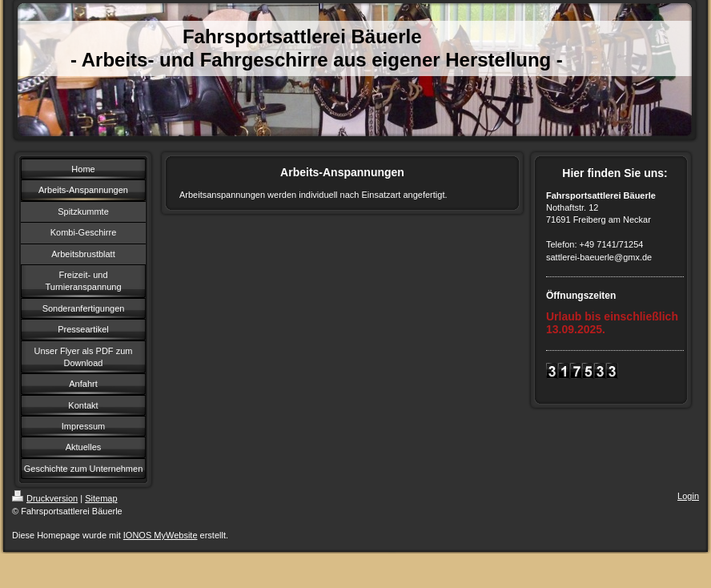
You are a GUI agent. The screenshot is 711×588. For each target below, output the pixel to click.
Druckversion (45, 498)
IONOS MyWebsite (161, 535)
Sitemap (101, 498)
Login (688, 496)
